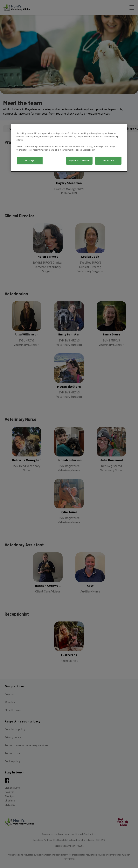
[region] (69, 148)
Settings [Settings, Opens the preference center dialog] (30, 160)
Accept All (108, 160)
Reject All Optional (79, 160)
